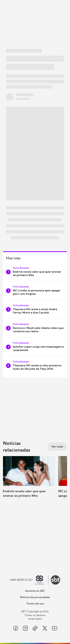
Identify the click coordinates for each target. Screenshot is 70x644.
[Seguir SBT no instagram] (25, 628)
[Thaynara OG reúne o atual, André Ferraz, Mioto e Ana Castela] (35, 309)
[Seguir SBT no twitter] (45, 628)
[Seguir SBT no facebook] (16, 628)
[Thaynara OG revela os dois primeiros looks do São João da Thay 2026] (35, 366)
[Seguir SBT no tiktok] (35, 628)
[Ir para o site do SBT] (55, 580)
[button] (29, 480)
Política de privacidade (35, 597)
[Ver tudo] (57, 447)
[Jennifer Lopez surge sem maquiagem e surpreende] (35, 347)
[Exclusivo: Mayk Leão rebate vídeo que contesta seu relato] (35, 328)
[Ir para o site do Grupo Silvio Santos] (29, 580)
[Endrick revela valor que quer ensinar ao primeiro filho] (35, 272)
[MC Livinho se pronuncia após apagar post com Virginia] (35, 291)
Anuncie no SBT (35, 591)
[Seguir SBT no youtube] (55, 628)
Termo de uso (35, 604)
